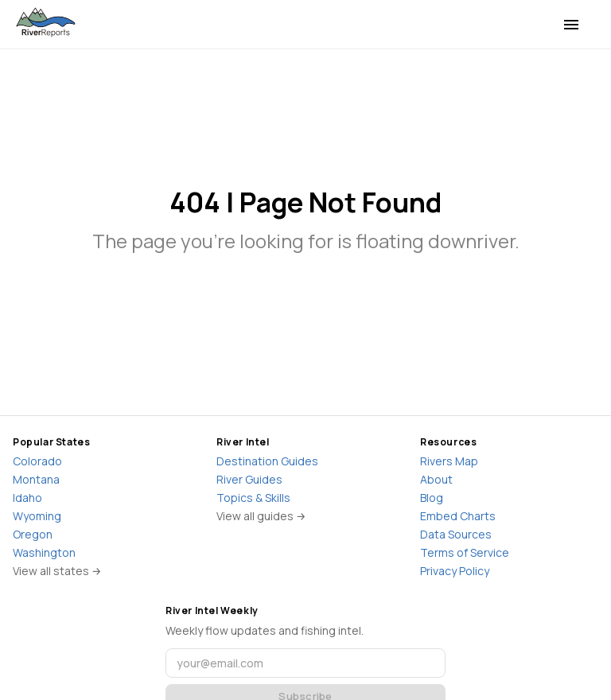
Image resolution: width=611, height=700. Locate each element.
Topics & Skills (253, 498)
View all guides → (261, 516)
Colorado (37, 461)
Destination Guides (267, 461)
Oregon (33, 534)
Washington (44, 552)
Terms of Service (465, 552)
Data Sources (456, 534)
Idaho (27, 498)
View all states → (57, 571)
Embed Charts (458, 516)
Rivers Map (449, 461)
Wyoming (37, 516)
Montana (36, 479)
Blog (432, 498)
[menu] (571, 25)
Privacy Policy (455, 571)
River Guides (249, 479)
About (436, 479)
